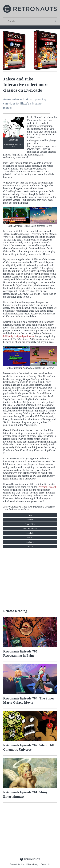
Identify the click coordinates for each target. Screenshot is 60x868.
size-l (30, 515)
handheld (30, 533)
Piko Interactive (30, 529)
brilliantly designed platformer (19, 336)
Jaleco (30, 520)
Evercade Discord (47, 487)
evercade (30, 538)
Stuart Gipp (30, 524)
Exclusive (30, 542)
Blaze (30, 546)
